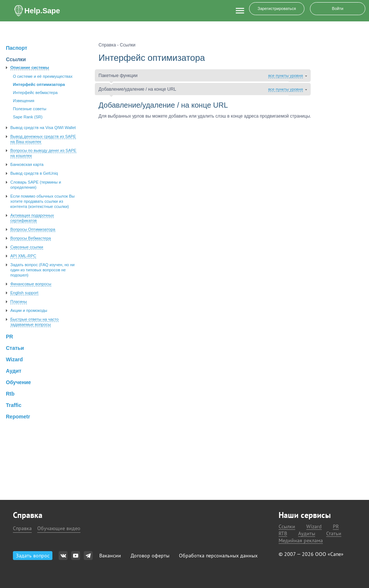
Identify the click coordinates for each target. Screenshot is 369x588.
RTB (283, 534)
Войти (338, 8)
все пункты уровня (286, 76)
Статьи (334, 534)
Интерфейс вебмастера (35, 93)
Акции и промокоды (29, 310)
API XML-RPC (23, 256)
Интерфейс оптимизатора (39, 84)
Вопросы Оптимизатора (33, 229)
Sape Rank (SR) (28, 117)
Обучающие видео (59, 528)
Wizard (314, 527)
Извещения (24, 101)
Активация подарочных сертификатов (32, 218)
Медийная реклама (301, 541)
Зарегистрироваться (277, 8)
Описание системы (30, 67)
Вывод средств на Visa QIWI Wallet (43, 128)
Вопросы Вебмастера (31, 238)
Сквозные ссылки (27, 247)
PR (336, 527)
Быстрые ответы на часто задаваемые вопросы (35, 322)
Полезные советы (30, 109)
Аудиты (307, 534)
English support (24, 293)
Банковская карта (27, 164)
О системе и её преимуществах (43, 76)
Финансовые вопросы (31, 284)
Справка (22, 528)
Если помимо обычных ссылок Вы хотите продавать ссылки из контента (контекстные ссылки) (42, 201)
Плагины (19, 302)
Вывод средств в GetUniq (34, 173)
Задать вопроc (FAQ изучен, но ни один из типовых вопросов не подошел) (42, 270)
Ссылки (287, 527)
